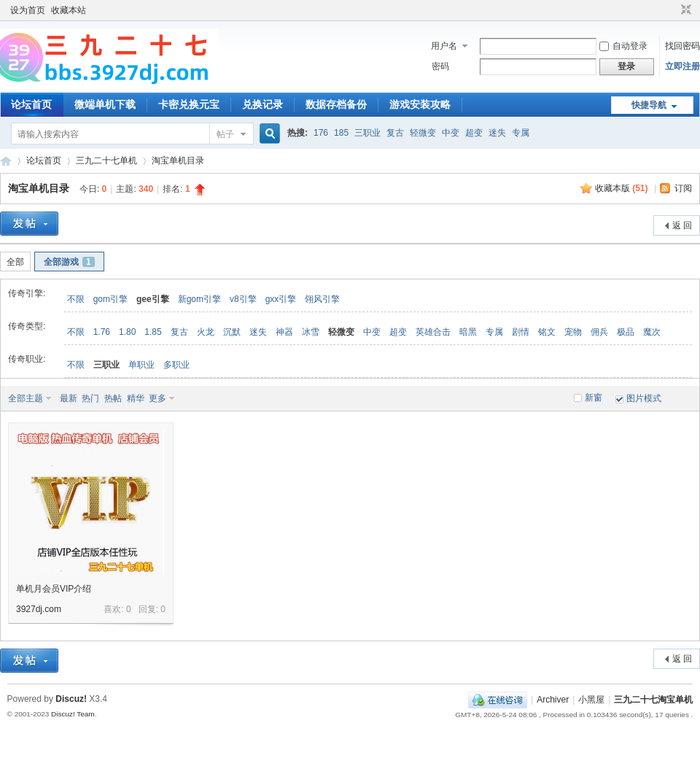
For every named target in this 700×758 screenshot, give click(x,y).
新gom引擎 (199, 299)
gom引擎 (110, 299)
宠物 (573, 332)
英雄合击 (433, 332)
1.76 (102, 332)
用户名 (444, 46)
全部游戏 (69, 262)
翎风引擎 (322, 299)
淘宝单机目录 (178, 161)
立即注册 (682, 66)
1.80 (127, 332)
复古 (395, 133)
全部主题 (26, 398)
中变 (451, 133)
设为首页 (28, 10)
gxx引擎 (281, 299)
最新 (69, 398)
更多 (157, 398)
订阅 (683, 188)
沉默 (232, 332)
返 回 (682, 225)
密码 (440, 66)
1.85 (153, 332)
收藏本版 (622, 188)
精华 (136, 398)
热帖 (113, 398)
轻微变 (423, 133)
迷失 (497, 133)
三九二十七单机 (106, 161)
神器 (284, 332)
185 (341, 133)
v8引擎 (243, 299)
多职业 (176, 365)
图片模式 (644, 398)
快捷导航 (649, 105)
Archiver (553, 700)
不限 (76, 299)
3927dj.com (39, 609)
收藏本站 (69, 10)
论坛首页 (31, 104)
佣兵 (599, 332)
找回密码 (682, 46)
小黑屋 (591, 700)
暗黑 (468, 332)
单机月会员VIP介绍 (54, 589)
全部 (15, 262)
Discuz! (71, 699)
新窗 (594, 398)
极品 (626, 332)
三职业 (367, 133)
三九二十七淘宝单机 (6, 161)
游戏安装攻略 (420, 104)
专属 (521, 133)
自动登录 (623, 46)
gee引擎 (153, 299)
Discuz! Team (73, 714)
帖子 (225, 134)
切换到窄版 (684, 10)
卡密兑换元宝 (189, 104)
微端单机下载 (105, 104)
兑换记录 (262, 104)
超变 (474, 133)
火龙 (206, 332)
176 (321, 133)
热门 (90, 398)
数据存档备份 (336, 104)
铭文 (547, 332)
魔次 (652, 332)
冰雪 (311, 332)
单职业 (141, 365)
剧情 (521, 332)
